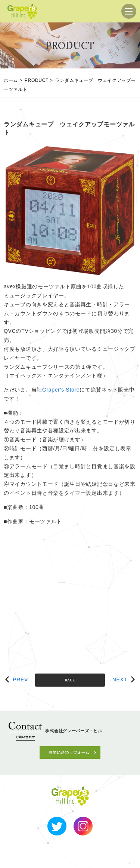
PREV (17, 680)
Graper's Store (61, 390)
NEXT (124, 680)
